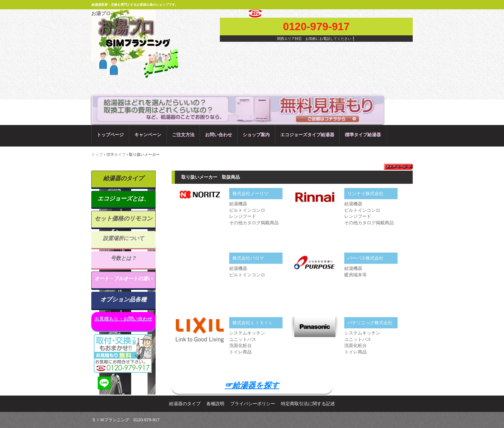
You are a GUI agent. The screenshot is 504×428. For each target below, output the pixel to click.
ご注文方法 (183, 135)
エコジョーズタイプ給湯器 (307, 135)
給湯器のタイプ (123, 178)
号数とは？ (123, 258)
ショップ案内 (256, 135)
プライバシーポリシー (253, 404)
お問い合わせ (219, 135)
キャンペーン (148, 135)
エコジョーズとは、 (123, 199)
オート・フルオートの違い (123, 278)
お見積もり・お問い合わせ (123, 319)
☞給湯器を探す (252, 385)
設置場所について (123, 238)
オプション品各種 (123, 299)
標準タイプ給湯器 (363, 135)
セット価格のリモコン (123, 218)
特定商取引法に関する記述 (308, 404)
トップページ (110, 135)
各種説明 (215, 404)
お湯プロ (101, 13)
